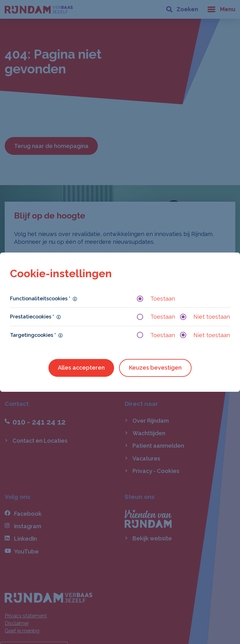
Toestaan (156, 299)
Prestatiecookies (32, 317)
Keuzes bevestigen (155, 368)
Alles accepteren (81, 368)
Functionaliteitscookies (40, 299)
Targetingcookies (33, 335)
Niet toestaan (205, 317)
